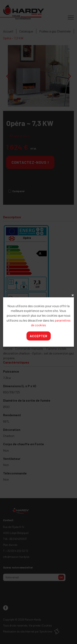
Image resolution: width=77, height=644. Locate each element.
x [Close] (72, 295)
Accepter (39, 336)
